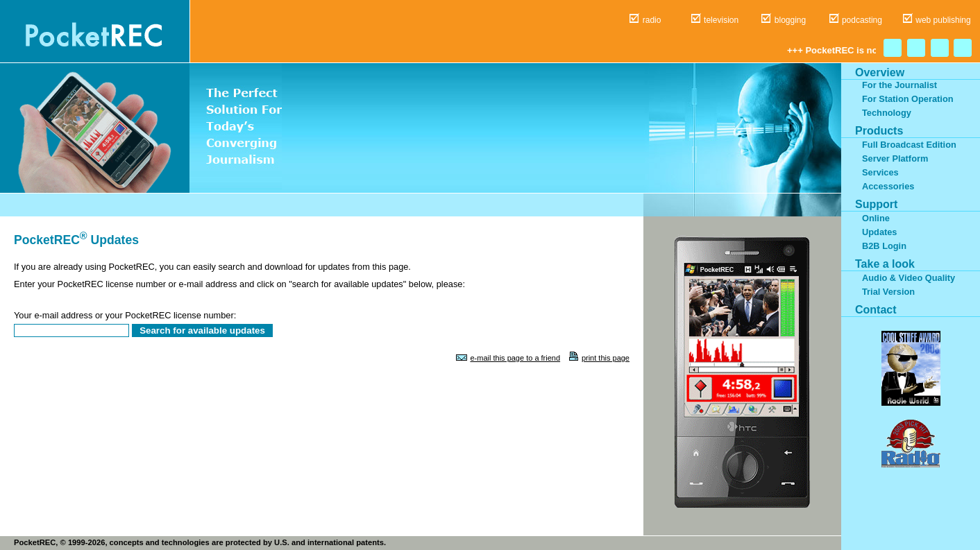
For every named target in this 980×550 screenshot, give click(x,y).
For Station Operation (908, 99)
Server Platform (895, 158)
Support (876, 204)
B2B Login (884, 246)
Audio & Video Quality (909, 278)
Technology (887, 113)
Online (876, 218)
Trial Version (888, 292)
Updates (880, 232)
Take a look (885, 264)
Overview (880, 72)
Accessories (888, 186)
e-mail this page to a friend (515, 358)
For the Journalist (899, 85)
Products (879, 131)
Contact (876, 310)
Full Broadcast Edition (909, 145)
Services (880, 172)
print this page (606, 358)
